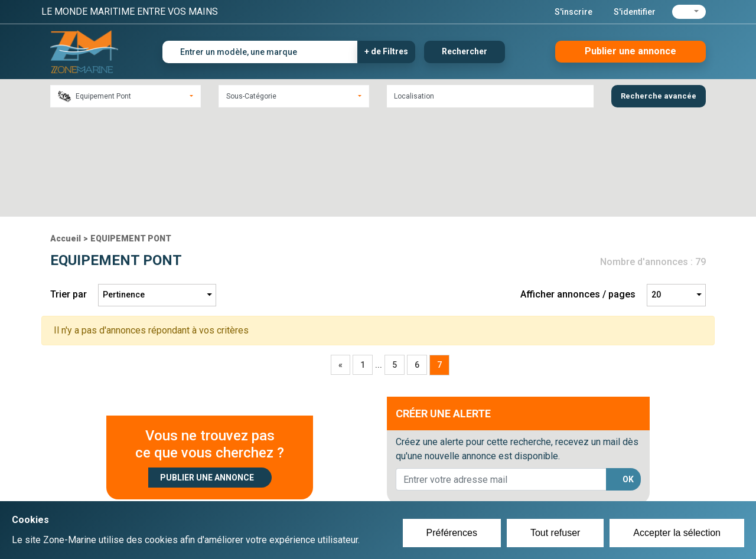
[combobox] (126, 96)
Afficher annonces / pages (578, 192)
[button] (689, 12)
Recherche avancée (659, 96)
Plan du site (536, 476)
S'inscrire (573, 12)
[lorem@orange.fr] (501, 377)
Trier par (69, 192)
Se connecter (315, 491)
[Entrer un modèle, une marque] (260, 52)
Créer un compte (322, 476)
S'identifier (635, 12)
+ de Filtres (386, 51)
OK (628, 376)
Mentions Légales (549, 491)
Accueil (66, 135)
